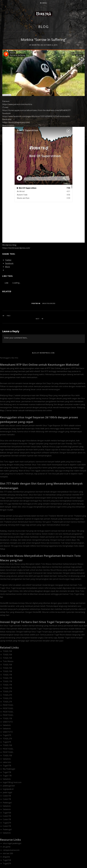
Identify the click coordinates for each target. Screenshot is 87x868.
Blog (43, 27)
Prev (9, 316)
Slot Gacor (74, 492)
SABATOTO (8, 722)
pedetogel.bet (9, 786)
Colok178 (7, 796)
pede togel (7, 792)
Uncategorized (49, 303)
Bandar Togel (64, 638)
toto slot (8, 441)
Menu (45, 3)
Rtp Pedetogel (9, 769)
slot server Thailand (73, 516)
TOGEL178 (7, 675)
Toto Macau (8, 661)
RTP (49, 368)
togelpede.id (8, 789)
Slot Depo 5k (48, 383)
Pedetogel (7, 803)
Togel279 (7, 735)
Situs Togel (11, 588)
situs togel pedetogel (12, 843)
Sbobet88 (37, 612)
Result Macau (56, 570)
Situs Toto (36, 465)
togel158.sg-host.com (12, 782)
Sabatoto (7, 725)
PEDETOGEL (8, 705)
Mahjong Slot (51, 404)
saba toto (7, 762)
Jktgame (6, 857)
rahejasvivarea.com (11, 850)
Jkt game (7, 847)
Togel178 (7, 766)
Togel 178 (7, 776)
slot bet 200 (8, 853)
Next (38, 319)
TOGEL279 (7, 691)
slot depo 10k (74, 531)
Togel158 (7, 813)
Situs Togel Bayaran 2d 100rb (56, 425)
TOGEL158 (7, 651)
